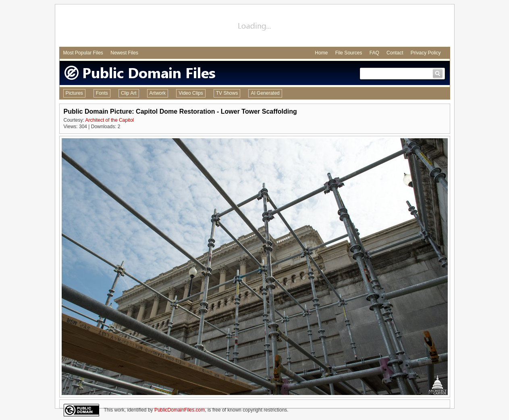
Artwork (158, 93)
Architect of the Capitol (110, 120)
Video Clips (191, 93)
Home (321, 53)
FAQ (374, 53)
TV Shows (227, 93)
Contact (395, 53)
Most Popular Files (83, 53)
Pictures (74, 93)
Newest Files (124, 53)
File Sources (349, 53)
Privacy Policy (426, 53)
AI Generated (265, 93)
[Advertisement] (255, 27)
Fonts (102, 93)
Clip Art (129, 93)
